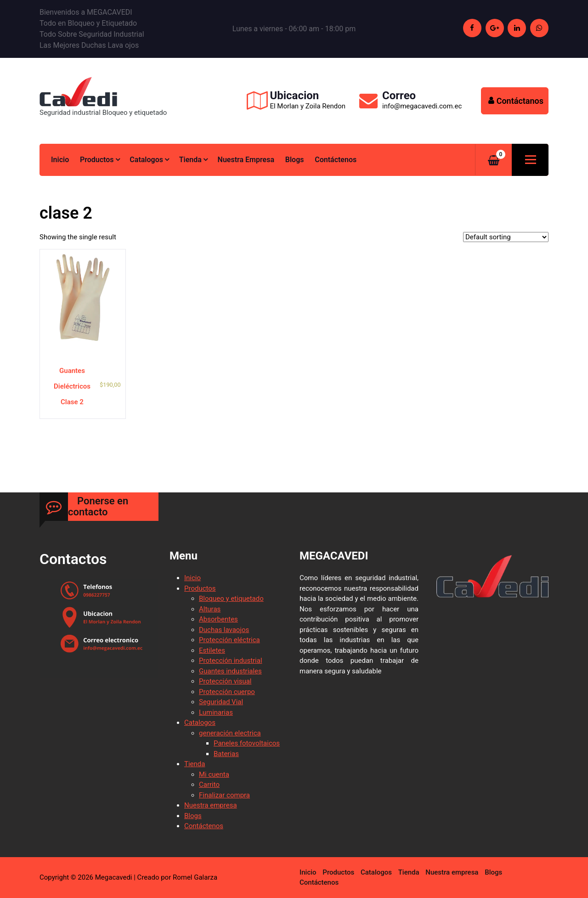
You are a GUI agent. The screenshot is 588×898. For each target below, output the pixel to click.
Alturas (210, 609)
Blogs (295, 160)
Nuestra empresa (246, 160)
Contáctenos (336, 160)
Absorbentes (218, 619)
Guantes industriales (230, 671)
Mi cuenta (214, 774)
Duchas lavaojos (224, 630)
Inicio (60, 160)
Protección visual (225, 681)
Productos (97, 160)
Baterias (226, 754)
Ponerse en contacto (98, 506)
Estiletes (212, 650)
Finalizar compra (224, 795)
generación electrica (230, 733)
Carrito (209, 785)
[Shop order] (506, 237)
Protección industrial (231, 661)
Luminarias (216, 712)
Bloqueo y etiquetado (231, 599)
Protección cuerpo (227, 692)
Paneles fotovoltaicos (247, 743)
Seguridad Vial (221, 702)
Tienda (190, 160)
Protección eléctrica (229, 640)
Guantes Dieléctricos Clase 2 (72, 386)
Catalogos (146, 160)
